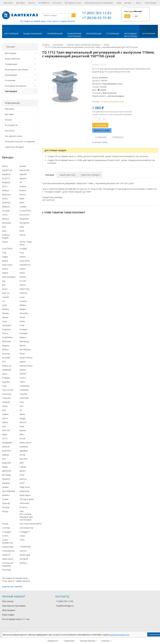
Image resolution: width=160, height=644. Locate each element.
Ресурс (5, 511)
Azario (5, 199)
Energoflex (24, 223)
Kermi (5, 289)
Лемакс (6, 487)
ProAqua (23, 329)
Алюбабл (24, 447)
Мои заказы (8, 601)
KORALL (23, 563)
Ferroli (22, 235)
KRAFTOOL (25, 289)
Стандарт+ (25, 532)
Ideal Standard (9, 277)
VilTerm (23, 422)
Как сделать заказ (73, 3)
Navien (5, 317)
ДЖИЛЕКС (7, 471)
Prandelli (23, 333)
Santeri (23, 362)
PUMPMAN (7, 337)
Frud (22, 253)
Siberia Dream (26, 366)
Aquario (23, 178)
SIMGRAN (7, 370)
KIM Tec (6, 293)
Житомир (6, 475)
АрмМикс (24, 451)
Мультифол (25, 495)
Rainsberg (24, 341)
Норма (5, 499)
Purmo (5, 333)
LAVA (4, 305)
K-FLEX (23, 281)
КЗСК (22, 483)
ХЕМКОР (6, 555)
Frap (4, 253)
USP (21, 406)
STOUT (23, 378)
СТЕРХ (5, 536)
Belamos (6, 207)
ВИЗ (22, 463)
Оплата (31, 3)
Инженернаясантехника (74, 35)
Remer (23, 345)
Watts (5, 434)
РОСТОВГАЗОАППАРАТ (31, 524)
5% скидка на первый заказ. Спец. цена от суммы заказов (47, 21)
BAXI (22, 203)
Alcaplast (6, 182)
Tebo (4, 386)
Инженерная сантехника (16, 70)
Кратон (23, 479)
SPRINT (23, 374)
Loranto (23, 301)
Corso (5, 215)
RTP (4, 362)
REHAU (5, 350)
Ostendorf (7, 325)
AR (21, 182)
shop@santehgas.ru (65, 606)
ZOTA (5, 439)
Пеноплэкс (25, 503)
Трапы (105, 142)
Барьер (6, 455)
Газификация (55, 34)
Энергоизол (8, 559)
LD (3, 301)
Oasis (5, 321)
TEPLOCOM (8, 390)
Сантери (6, 528)
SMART (23, 370)
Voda (22, 426)
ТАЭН (22, 536)
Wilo (22, 434)
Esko (4, 231)
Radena (23, 337)
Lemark (6, 297)
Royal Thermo (26, 358)
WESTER (6, 430)
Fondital (23, 249)
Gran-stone (7, 265)
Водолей (6, 463)
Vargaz (23, 418)
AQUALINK (25, 170)
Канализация (94, 34)
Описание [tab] (50, 175)
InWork (23, 277)
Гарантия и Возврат (14, 147)
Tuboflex (24, 394)
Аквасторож (25, 443)
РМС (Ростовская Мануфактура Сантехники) (26, 515)
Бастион (24, 459)
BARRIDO (7, 203)
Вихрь (5, 467)
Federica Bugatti (6, 236)
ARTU (5, 186)
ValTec (5, 418)
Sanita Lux (7, 366)
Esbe (22, 227)
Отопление (113, 34)
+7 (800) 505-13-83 (97, 13)
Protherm (6, 329)
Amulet (23, 166)
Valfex (22, 414)
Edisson (6, 219)
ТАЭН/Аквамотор (7, 541)
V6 (21, 410)
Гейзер (23, 467)
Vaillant (5, 414)
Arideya (5, 190)
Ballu (22, 199)
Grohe (5, 269)
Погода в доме (27, 499)
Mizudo (5, 313)
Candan (23, 207)
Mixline (23, 309)
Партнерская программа (14, 606)
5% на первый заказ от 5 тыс (16, 619)
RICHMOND (25, 350)
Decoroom (25, 215)
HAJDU (23, 269)
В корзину (100, 125)
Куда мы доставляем (12, 586)
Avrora (23, 194)
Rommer (6, 354)
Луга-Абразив (9, 491)
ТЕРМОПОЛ (25, 547)
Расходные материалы (16, 86)
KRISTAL (23, 293)
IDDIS (22, 273)
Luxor (22, 297)
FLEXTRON (7, 249)
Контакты (57, 3)
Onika (22, 321)
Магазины (8, 3)
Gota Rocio (25, 261)
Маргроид (24, 491)
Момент (6, 495)
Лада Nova (25, 487)
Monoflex (24, 313)
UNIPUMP (24, 398)
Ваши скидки (8, 615)
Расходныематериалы (130, 35)
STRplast (6, 378)
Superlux (6, 382)
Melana (5, 309)
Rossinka (6, 358)
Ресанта (23, 507)
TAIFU (22, 382)
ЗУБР (22, 475)
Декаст (23, 471)
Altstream (7, 194)
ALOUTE (6, 178)
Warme (23, 430)
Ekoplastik (24, 219)
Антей (22, 439)
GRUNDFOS (25, 265)
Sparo (5, 374)
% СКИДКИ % (44, 3)
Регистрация (151, 3)
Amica (5, 166)
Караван (6, 483)
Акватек (6, 447)
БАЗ (4, 459)
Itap (4, 281)
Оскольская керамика (8, 564)
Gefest (23, 257)
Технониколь (8, 551)
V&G (4, 410)
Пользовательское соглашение (99, 3)
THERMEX (24, 390)
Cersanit (6, 211)
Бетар (22, 455)
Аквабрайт (7, 443)
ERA (4, 227)
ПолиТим (6, 570)
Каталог (11, 47)
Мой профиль (9, 610)
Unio (22, 402)
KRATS (23, 285)
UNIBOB (6, 402)
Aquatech (6, 174)
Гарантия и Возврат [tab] (90, 175)
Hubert (5, 273)
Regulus (6, 345)
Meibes (23, 305)
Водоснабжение (33, 34)
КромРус (6, 479)
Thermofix (7, 394)
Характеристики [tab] (67, 175)
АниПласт (7, 451)
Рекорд (6, 507)
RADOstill (6, 341)
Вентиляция (11, 34)
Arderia (23, 186)
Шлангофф (25, 555)
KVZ (4, 285)
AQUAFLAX (7, 170)
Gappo (5, 257)
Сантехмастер (26, 528)
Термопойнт (8, 547)
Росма (5, 524)
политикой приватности (119, 635)
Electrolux (7, 223)
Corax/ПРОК (25, 211)
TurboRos (7, 398)
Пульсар (6, 503)
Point (22, 325)
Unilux (5, 406)
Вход (138, 3)
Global (5, 261)
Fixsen (5, 242)
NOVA (22, 317)
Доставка (20, 3)
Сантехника (149, 34)
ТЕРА (22, 540)
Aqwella (23, 174)
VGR (4, 426)
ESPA (22, 231)
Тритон (23, 551)
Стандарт (7, 532)
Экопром (24, 559)
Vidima (5, 422)
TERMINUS (25, 386)
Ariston (23, 190)
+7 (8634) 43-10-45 (97, 18)
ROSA (22, 354)
